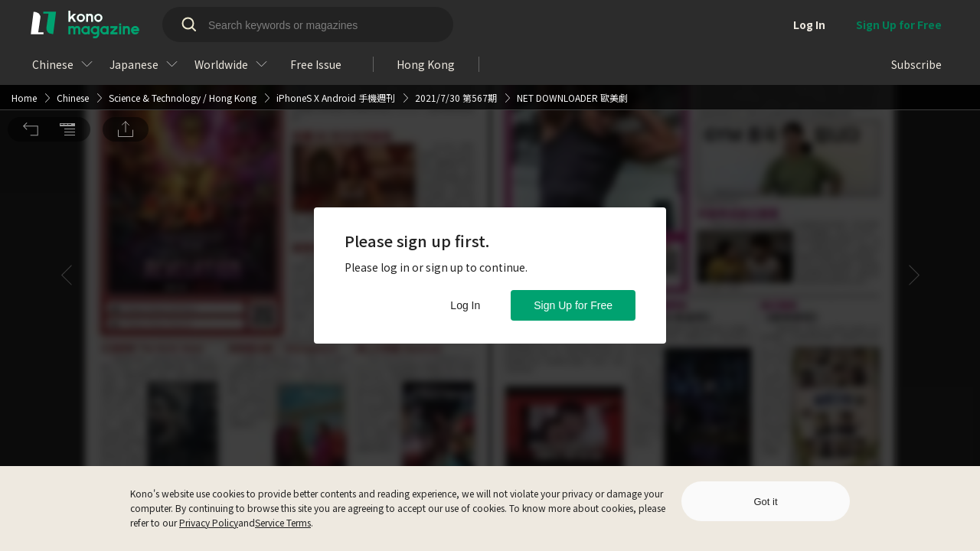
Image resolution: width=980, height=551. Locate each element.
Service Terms (283, 522)
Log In (465, 305)
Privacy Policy (209, 522)
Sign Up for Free (573, 305)
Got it (765, 502)
